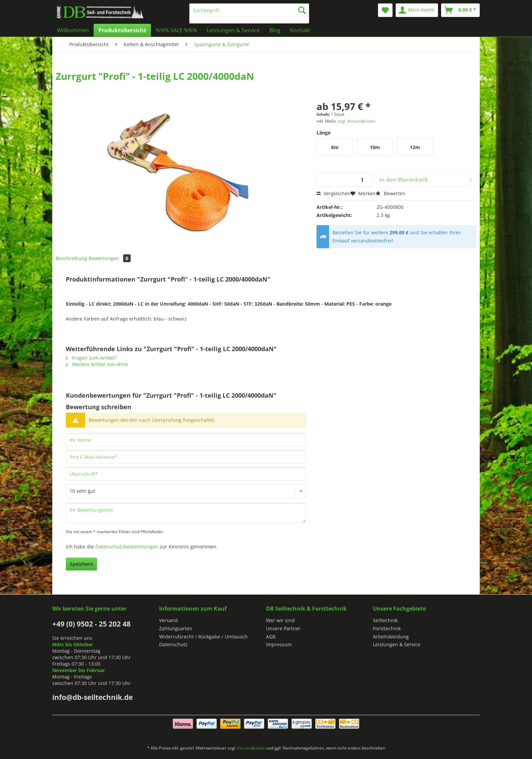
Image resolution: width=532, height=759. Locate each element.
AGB (271, 637)
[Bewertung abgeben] (186, 491)
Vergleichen (334, 193)
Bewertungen (110, 258)
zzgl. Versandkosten (356, 121)
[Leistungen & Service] (233, 30)
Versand (168, 620)
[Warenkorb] (460, 10)
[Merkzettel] (385, 10)
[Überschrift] (186, 474)
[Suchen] (302, 10)
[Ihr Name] (186, 440)
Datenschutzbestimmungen (127, 547)
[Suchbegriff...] (249, 10)
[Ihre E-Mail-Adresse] (186, 457)
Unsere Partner (283, 628)
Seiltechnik (385, 620)
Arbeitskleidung (391, 637)
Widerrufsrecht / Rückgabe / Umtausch (203, 637)
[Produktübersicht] (122, 30)
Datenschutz (173, 644)
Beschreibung (71, 258)
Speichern (81, 564)
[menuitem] (249, 13)
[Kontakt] (300, 30)
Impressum (279, 644)
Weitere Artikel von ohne (97, 364)
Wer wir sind (280, 620)
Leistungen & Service (397, 644)
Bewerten (391, 193)
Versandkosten (251, 748)
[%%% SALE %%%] (176, 30)
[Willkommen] (73, 30)
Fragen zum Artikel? (91, 358)
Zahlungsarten (176, 628)
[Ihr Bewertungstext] (186, 513)
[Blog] (275, 30)
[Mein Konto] (417, 10)
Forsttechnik (387, 628)
